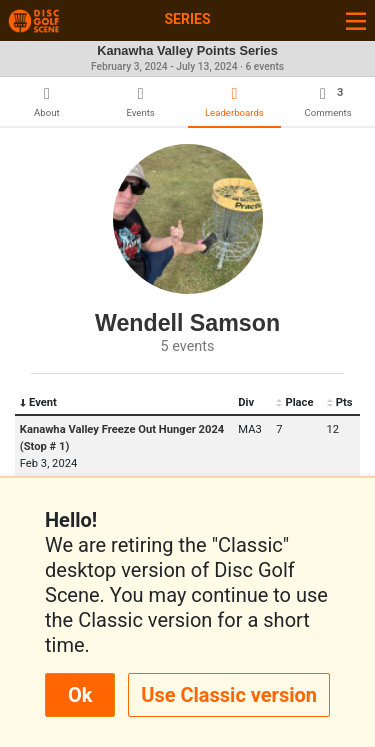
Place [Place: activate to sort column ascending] (294, 403)
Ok (80, 695)
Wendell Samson (187, 323)
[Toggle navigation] (356, 20)
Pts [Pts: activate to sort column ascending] (340, 403)
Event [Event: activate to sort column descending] (38, 403)
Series (187, 19)
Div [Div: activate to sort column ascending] (246, 402)
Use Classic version (229, 695)
